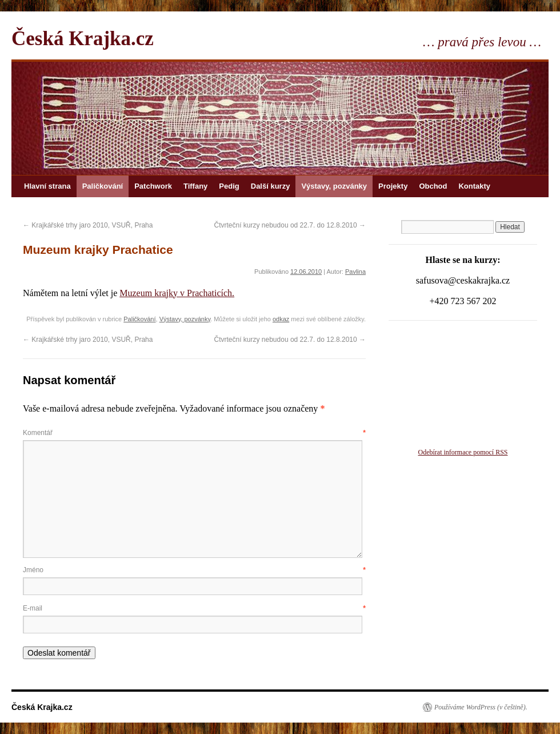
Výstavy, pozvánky (334, 186)
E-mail (194, 608)
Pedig (229, 186)
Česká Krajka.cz (83, 39)
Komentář (194, 433)
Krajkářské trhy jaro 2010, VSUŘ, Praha (88, 225)
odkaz (281, 319)
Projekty (393, 186)
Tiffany (195, 186)
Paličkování (103, 186)
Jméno (194, 570)
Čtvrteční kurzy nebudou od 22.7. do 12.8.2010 (290, 225)
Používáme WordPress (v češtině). (481, 707)
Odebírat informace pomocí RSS (463, 452)
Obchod (433, 186)
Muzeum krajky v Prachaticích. (177, 293)
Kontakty (474, 186)
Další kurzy (271, 186)
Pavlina (355, 272)
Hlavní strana (47, 186)
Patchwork (153, 186)
